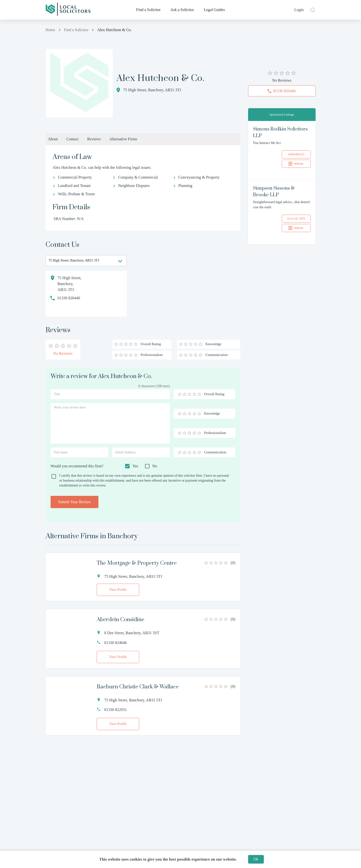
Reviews (94, 139)
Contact (73, 139)
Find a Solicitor (148, 10)
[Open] (120, 261)
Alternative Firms (123, 139)
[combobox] (86, 261)
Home (50, 30)
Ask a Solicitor (182, 10)
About (53, 139)
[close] (312, 10)
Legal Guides (214, 10)
